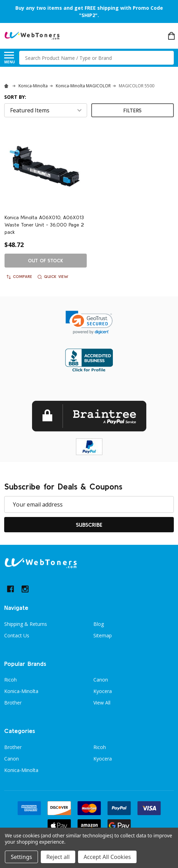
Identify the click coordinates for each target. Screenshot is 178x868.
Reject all (58, 857)
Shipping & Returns (26, 624)
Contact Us (17, 635)
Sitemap (103, 635)
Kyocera (103, 691)
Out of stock (45, 261)
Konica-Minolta (21, 691)
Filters (132, 110)
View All (102, 703)
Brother (13, 703)
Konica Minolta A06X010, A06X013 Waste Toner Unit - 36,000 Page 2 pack (44, 225)
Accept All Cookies (107, 857)
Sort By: (15, 97)
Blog (99, 624)
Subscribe (89, 525)
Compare (19, 277)
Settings (21, 857)
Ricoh (10, 680)
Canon (101, 680)
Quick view (53, 277)
